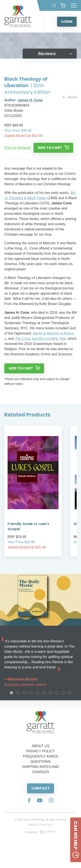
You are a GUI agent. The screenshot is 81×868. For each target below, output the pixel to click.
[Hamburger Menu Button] (74, 5)
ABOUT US (41, 746)
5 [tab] (37, 693)
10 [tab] (70, 693)
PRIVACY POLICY (41, 751)
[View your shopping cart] (63, 5)
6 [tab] (44, 693)
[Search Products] (54, 6)
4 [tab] (31, 693)
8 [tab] (57, 693)
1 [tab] (11, 693)
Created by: (40, 832)
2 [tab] (18, 693)
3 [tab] (24, 693)
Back (70, 97)
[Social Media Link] (29, 801)
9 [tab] (63, 693)
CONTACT (40, 788)
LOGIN (67, 22)
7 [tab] (50, 693)
